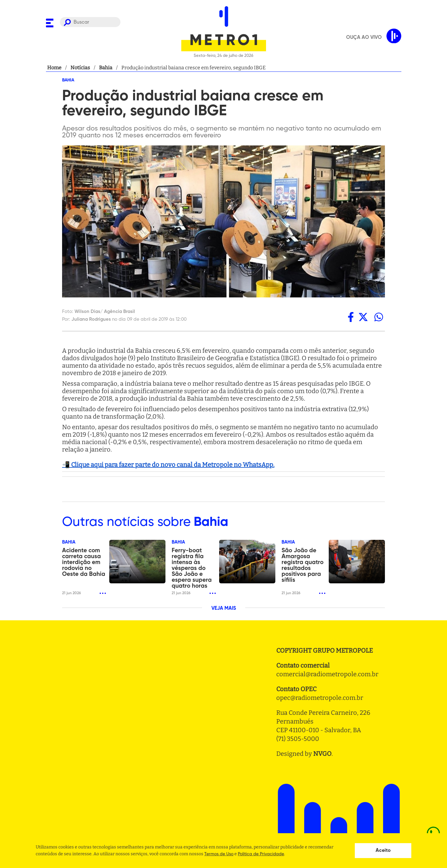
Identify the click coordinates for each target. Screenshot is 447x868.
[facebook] (351, 317)
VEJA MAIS (224, 609)
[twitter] (363, 317)
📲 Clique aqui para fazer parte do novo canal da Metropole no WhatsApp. (168, 465)
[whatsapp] (379, 317)
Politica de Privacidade (261, 854)
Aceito (383, 851)
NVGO (322, 754)
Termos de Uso (219, 854)
